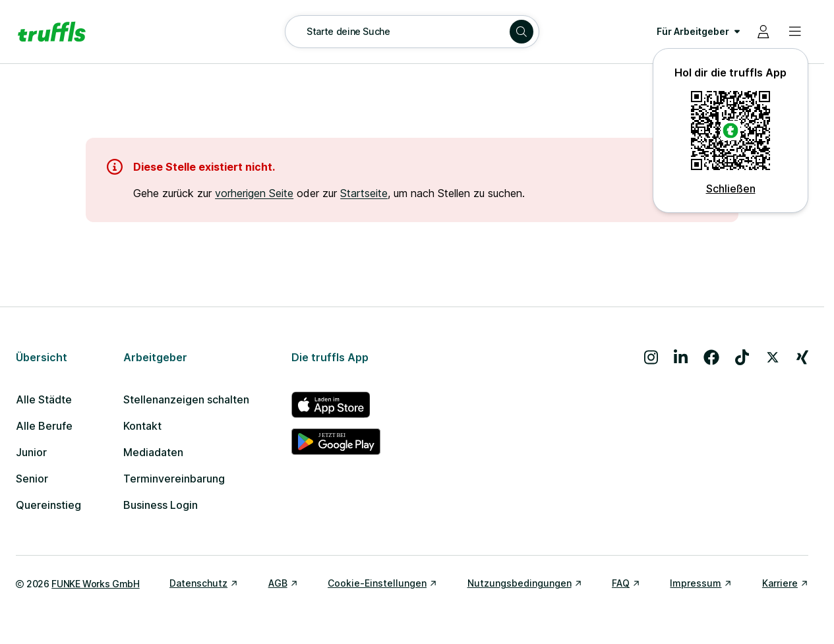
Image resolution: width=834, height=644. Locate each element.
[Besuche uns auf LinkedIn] (681, 357)
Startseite (364, 193)
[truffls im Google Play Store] (336, 442)
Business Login (161, 505)
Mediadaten (153, 452)
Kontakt (142, 426)
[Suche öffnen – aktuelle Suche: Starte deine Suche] (412, 32)
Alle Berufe (44, 426)
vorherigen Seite (254, 193)
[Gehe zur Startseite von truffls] (52, 32)
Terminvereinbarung (174, 479)
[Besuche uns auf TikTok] (742, 357)
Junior (31, 452)
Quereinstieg (48, 505)
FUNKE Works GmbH (95, 584)
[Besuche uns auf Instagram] (651, 357)
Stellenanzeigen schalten (186, 399)
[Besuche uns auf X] (773, 357)
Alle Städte (44, 399)
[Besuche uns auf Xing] (802, 357)
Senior (32, 479)
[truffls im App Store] (336, 405)
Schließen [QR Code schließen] (731, 189)
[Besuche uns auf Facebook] (711, 357)
